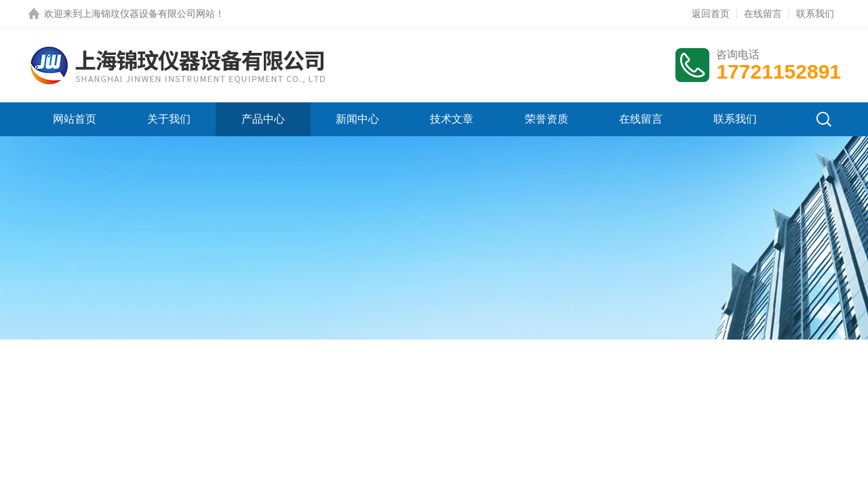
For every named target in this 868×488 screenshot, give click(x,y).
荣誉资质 (547, 119)
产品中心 (263, 119)
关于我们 (169, 119)
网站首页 (75, 119)
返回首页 (711, 14)
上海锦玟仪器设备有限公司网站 (149, 14)
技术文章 (452, 119)
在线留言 (763, 14)
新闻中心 (357, 119)
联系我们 (815, 14)
